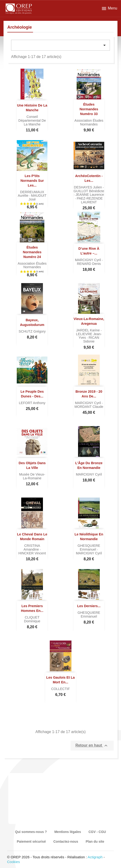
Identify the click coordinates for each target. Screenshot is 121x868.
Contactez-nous (66, 841)
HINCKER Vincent (32, 553)
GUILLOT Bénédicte (89, 191)
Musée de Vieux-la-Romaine (32, 476)
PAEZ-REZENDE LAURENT (90, 200)
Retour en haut (92, 746)
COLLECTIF (60, 689)
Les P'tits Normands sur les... (32, 181)
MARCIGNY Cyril (88, 260)
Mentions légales (68, 832)
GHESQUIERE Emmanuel (89, 548)
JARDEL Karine (88, 330)
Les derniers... (89, 606)
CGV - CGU (97, 832)
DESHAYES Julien (88, 187)
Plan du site (95, 841)
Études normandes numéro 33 (89, 109)
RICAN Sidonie (91, 339)
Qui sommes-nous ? (31, 832)
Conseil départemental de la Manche (32, 120)
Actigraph (95, 857)
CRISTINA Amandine (32, 548)
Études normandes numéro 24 (32, 252)
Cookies (13, 862)
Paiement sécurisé (31, 841)
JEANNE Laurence (90, 195)
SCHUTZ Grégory (32, 331)
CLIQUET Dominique (32, 619)
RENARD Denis (89, 264)
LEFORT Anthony (32, 403)
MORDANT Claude (89, 407)
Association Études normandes (89, 122)
